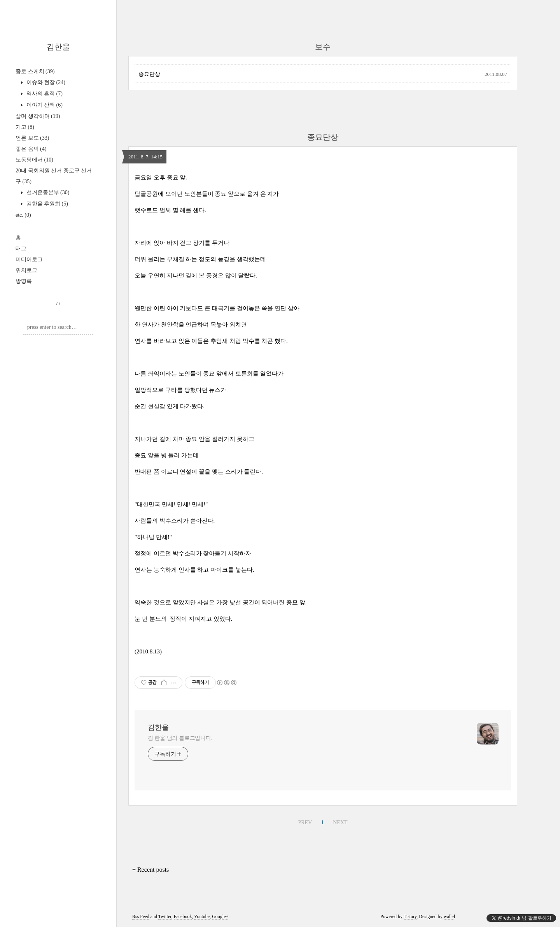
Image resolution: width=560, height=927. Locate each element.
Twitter (165, 916)
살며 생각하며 (38, 116)
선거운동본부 (47, 192)
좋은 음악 (31, 149)
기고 (25, 127)
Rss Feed (141, 916)
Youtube (202, 916)
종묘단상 (149, 74)
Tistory (410, 916)
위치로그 (26, 270)
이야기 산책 (44, 105)
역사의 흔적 (44, 94)
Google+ (220, 916)
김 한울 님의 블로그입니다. (180, 738)
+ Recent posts (150, 870)
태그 (21, 248)
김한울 (58, 47)
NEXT (340, 823)
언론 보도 (32, 138)
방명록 (24, 281)
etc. (23, 215)
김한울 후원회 (46, 204)
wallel (449, 916)
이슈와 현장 (45, 82)
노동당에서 (34, 160)
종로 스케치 (35, 71)
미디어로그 (29, 259)
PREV (305, 823)
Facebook (183, 916)
